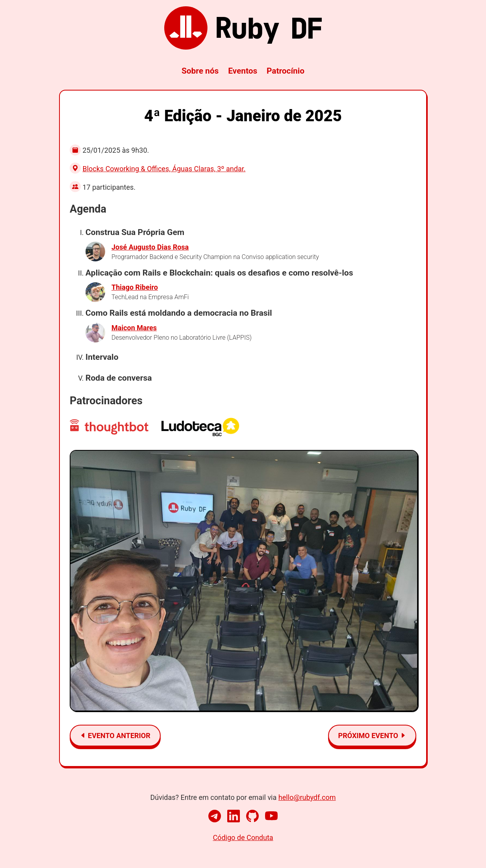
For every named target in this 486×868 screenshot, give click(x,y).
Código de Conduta (243, 837)
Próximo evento (372, 736)
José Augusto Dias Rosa (150, 247)
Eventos (243, 71)
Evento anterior (115, 736)
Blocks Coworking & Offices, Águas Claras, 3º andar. (164, 169)
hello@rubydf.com (307, 797)
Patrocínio (286, 71)
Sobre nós (200, 71)
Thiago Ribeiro (135, 287)
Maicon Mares (134, 328)
